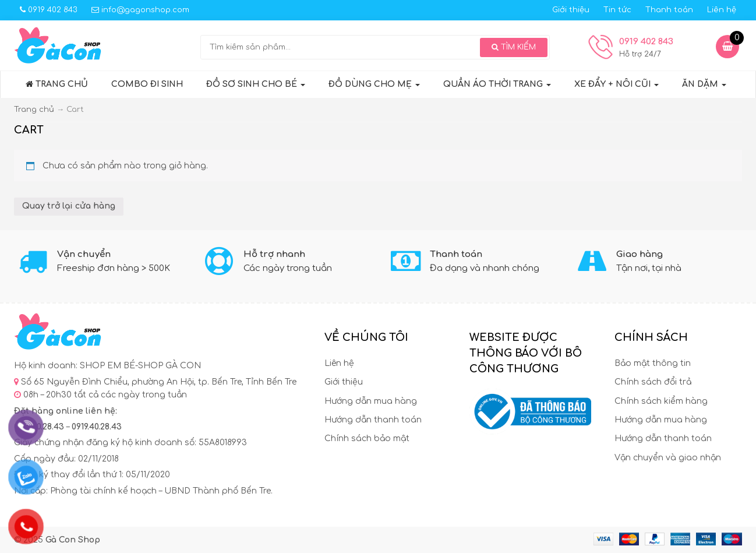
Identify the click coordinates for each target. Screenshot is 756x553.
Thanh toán (669, 10)
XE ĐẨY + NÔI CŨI (617, 84)
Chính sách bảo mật (367, 438)
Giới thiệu (571, 10)
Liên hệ (722, 10)
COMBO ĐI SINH (147, 84)
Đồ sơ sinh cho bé (256, 84)
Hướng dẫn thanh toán (373, 420)
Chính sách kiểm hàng (661, 401)
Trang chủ (57, 84)
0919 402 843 (49, 10)
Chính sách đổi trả (653, 382)
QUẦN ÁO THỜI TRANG (497, 84)
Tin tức (617, 10)
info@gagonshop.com (140, 10)
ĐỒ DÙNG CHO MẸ (374, 84)
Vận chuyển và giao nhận (668, 458)
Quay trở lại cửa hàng (69, 206)
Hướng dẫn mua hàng (371, 401)
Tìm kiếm (514, 47)
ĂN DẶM (704, 84)
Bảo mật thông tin (653, 363)
